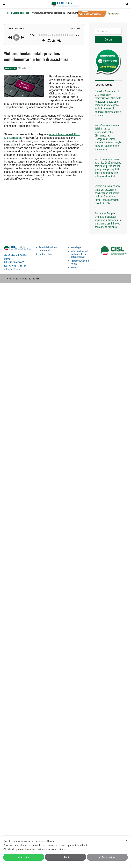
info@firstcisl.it (12, 269)
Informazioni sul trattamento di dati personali (79, 254)
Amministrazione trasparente (48, 249)
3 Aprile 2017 (24, 68)
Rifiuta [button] (66, 857)
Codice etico (45, 254)
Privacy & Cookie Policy (80, 262)
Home (74, 268)
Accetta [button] (24, 857)
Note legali (76, 247)
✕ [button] (126, 841)
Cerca (108, 40)
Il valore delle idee (20, 13)
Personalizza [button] (107, 857)
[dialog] (65, 852)
